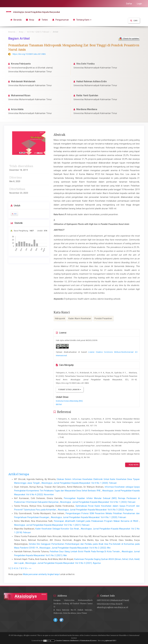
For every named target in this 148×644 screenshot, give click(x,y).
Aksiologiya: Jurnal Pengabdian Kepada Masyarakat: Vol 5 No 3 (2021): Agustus (63, 563)
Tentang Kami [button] (82, 20)
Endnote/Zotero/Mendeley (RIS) (69, 401)
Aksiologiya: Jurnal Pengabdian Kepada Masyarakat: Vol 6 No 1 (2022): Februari (98, 502)
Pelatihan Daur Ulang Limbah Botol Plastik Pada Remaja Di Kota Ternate (85, 552)
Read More (132, 465)
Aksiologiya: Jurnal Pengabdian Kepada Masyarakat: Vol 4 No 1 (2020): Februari (79, 483)
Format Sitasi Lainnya (70, 390)
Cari (134, 21)
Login (139, 4)
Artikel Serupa (19, 474)
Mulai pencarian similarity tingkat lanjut (41, 574)
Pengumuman (60, 20)
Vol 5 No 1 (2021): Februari (38, 32)
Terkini (43, 20)
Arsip (30, 20)
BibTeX (59, 404)
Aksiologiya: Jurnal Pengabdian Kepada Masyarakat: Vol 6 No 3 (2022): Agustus (96, 510)
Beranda (16, 20)
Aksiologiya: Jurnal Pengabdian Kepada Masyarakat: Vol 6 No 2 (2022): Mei (75, 548)
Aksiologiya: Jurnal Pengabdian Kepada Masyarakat (36, 12)
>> (30, 568)
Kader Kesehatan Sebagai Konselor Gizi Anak (58, 529)
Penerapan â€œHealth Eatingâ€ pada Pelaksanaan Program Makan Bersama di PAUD (97, 521)
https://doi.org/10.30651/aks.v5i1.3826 (29, 54)
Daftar (129, 4)
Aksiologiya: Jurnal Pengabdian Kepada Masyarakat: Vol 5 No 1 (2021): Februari (52, 525)
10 (25, 568)
